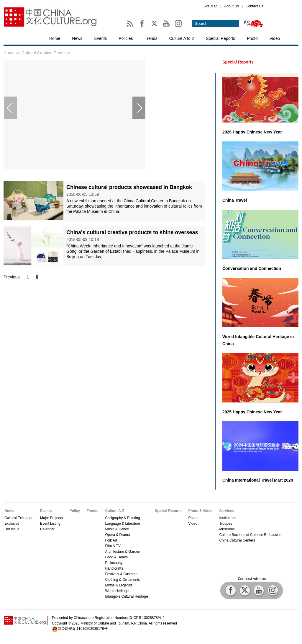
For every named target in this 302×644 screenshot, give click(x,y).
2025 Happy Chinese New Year (252, 412)
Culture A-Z (115, 511)
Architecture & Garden (123, 552)
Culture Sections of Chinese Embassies (250, 535)
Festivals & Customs (121, 574)
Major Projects (51, 518)
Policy (75, 511)
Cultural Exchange (19, 518)
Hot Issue (12, 529)
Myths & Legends (119, 585)
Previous (12, 277)
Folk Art (111, 540)
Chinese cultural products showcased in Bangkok (129, 187)
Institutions (228, 518)
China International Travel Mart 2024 (258, 480)
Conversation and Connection (252, 268)
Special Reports (220, 38)
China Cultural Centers (237, 540)
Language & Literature (123, 524)
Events (100, 38)
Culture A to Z (182, 38)
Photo (252, 38)
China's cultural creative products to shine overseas (132, 232)
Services (226, 511)
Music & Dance (117, 529)
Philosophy (114, 563)
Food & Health (116, 557)
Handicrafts (114, 568)
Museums (227, 529)
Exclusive (12, 524)
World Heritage (117, 591)
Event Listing (50, 524)
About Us (231, 6)
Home (55, 38)
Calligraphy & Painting (122, 518)
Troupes (226, 524)
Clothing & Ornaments (122, 580)
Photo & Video (201, 511)
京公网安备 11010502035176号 (83, 629)
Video (275, 38)
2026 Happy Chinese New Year (252, 132)
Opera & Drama (117, 535)
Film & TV (113, 546)
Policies (126, 38)
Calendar (47, 529)
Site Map (210, 6)
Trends (151, 38)
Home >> (13, 53)
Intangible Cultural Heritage (126, 596)
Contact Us (254, 6)
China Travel (235, 200)
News (77, 38)
